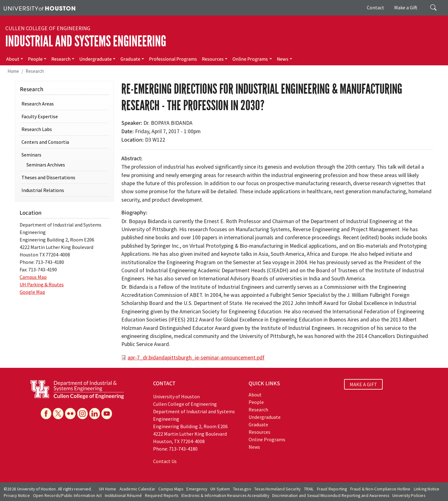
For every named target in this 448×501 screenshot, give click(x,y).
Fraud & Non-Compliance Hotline (380, 489)
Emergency (197, 489)
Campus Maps (171, 489)
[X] (58, 414)
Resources (213, 59)
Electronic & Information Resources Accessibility (225, 496)
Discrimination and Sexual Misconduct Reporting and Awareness (331, 496)
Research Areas (38, 104)
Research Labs (37, 129)
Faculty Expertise (40, 116)
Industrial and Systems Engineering (86, 41)
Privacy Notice (17, 496)
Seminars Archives (46, 165)
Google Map (32, 292)
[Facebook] (46, 414)
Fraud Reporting (332, 489)
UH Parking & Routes (42, 284)
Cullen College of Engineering (48, 28)
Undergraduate (96, 59)
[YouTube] (107, 414)
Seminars (31, 155)
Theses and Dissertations (48, 177)
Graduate (130, 59)
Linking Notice (427, 489)
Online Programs (250, 59)
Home (13, 71)
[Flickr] (70, 414)
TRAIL (309, 489)
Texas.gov (242, 489)
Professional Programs (173, 59)
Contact (376, 7)
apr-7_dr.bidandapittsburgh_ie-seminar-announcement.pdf (196, 358)
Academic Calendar (137, 489)
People (35, 59)
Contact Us (165, 461)
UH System (220, 489)
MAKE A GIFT (363, 384)
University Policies (409, 496)
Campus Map (33, 277)
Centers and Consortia (45, 142)
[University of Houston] (40, 8)
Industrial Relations (43, 190)
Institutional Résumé (123, 496)
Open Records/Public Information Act (67, 496)
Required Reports (162, 496)
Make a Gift (406, 7)
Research (61, 59)
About (13, 59)
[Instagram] (82, 414)
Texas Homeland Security (278, 489)
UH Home (107, 489)
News (283, 59)
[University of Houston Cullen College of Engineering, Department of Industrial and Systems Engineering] (77, 389)
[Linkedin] (95, 414)
